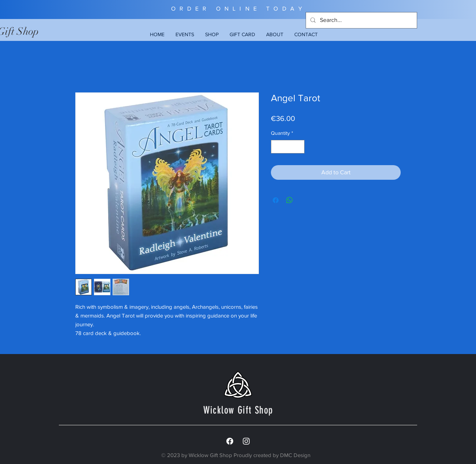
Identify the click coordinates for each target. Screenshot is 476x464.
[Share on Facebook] (276, 200)
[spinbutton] (288, 147)
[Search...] (361, 20)
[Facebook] (230, 441)
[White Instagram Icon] (246, 441)
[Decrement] (277, 147)
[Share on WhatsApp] (290, 200)
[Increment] (299, 147)
